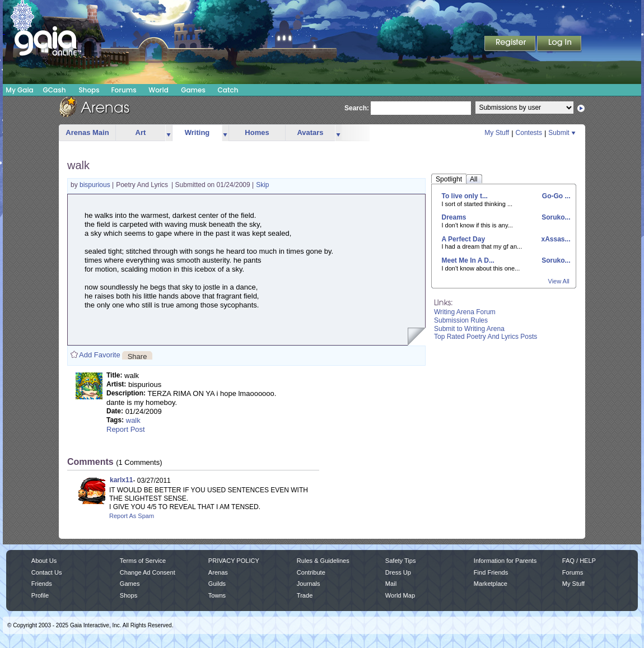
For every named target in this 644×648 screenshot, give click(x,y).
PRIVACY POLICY (234, 561)
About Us (44, 561)
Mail (391, 584)
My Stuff (497, 133)
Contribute (311, 572)
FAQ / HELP (579, 561)
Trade (305, 595)
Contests (529, 133)
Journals (309, 584)
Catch (228, 90)
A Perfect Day (464, 239)
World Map (400, 595)
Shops (89, 90)
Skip (262, 185)
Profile (40, 595)
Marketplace (491, 584)
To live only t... (465, 196)
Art (141, 132)
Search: (357, 108)
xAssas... (555, 239)
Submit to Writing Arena (469, 329)
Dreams (454, 217)
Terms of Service (143, 561)
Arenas (218, 572)
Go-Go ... (556, 196)
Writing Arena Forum (465, 312)
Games (193, 90)
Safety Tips (401, 561)
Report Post (126, 429)
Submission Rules (461, 320)
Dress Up (398, 572)
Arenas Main (87, 132)
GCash (55, 90)
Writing (197, 132)
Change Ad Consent (148, 572)
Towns (217, 595)
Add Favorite (100, 355)
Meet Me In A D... (468, 260)
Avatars (310, 132)
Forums (123, 90)
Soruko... (555, 217)
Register (511, 44)
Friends (42, 584)
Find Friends (491, 572)
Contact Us (47, 572)
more (169, 133)
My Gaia (19, 90)
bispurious (96, 185)
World (158, 90)
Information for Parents (505, 561)
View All (559, 281)
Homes (257, 132)
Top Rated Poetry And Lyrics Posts (486, 337)
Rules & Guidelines (323, 561)
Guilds (217, 584)
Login (559, 44)
